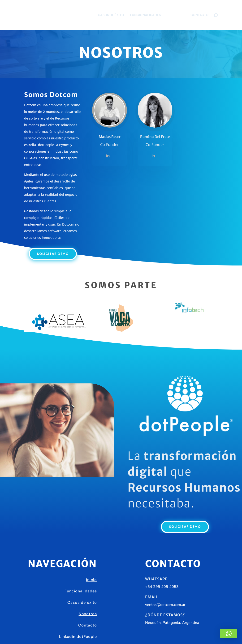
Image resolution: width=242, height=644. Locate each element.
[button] (229, 634)
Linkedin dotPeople (78, 637)
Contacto (199, 15)
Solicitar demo (53, 254)
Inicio (91, 580)
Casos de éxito (111, 15)
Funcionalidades (145, 15)
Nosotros (176, 15)
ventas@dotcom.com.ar (165, 605)
